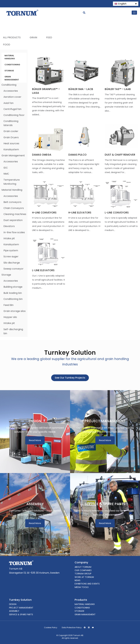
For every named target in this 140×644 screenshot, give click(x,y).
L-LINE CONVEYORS (117, 213)
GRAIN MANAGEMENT (12, 78)
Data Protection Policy (72, 627)
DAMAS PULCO (77, 155)
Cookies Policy (51, 627)
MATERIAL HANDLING (10, 57)
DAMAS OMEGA (42, 155)
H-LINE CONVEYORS (44, 213)
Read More (35, 440)
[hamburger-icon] (134, 13)
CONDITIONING (12, 65)
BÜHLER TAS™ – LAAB (118, 89)
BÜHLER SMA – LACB (81, 89)
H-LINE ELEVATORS (80, 213)
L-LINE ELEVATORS (43, 270)
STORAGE (9, 71)
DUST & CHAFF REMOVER (120, 155)
